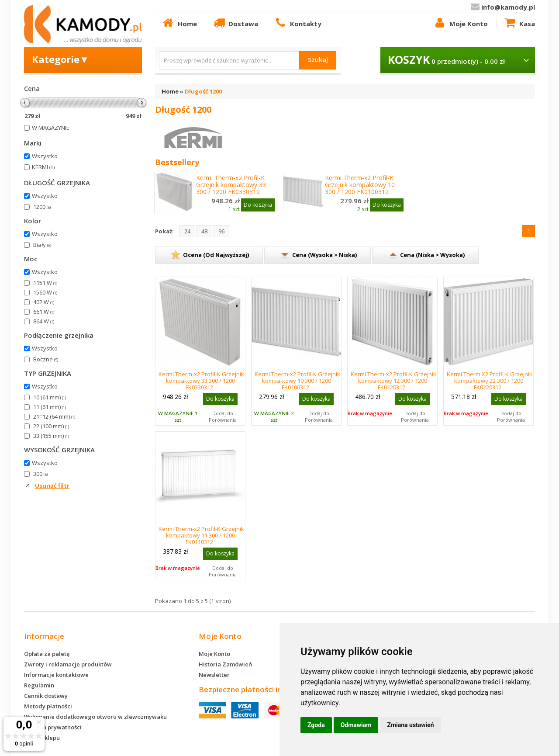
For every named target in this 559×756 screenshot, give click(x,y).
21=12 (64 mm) (54, 416)
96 (221, 231)
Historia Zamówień (225, 664)
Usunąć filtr (52, 486)
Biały (42, 245)
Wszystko (45, 156)
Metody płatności (48, 706)
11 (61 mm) (50, 407)
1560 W (45, 292)
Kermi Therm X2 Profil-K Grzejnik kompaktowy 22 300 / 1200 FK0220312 (490, 381)
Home (179, 23)
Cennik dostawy (46, 696)
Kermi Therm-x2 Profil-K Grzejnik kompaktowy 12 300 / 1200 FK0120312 (393, 381)
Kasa (519, 23)
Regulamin (39, 685)
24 (187, 231)
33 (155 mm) (51, 436)
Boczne (46, 359)
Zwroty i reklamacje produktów (68, 664)
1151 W (45, 283)
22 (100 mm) (51, 426)
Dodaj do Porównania (223, 416)
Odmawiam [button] (356, 725)
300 (40, 474)
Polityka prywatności (53, 727)
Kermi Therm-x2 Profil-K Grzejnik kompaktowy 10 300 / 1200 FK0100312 (360, 185)
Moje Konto (460, 23)
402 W (44, 302)
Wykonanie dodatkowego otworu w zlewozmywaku (95, 717)
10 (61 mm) (50, 397)
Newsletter (214, 675)
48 (204, 231)
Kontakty (297, 23)
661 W (44, 312)
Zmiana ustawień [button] (410, 725)
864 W (44, 321)
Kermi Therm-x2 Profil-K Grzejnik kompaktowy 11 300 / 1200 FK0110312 (201, 535)
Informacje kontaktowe (56, 675)
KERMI (43, 167)
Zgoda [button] (316, 725)
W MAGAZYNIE (51, 128)
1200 (42, 207)
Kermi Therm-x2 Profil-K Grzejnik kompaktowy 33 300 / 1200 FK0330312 (231, 185)
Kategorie (60, 59)
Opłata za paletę (47, 654)
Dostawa (235, 23)
